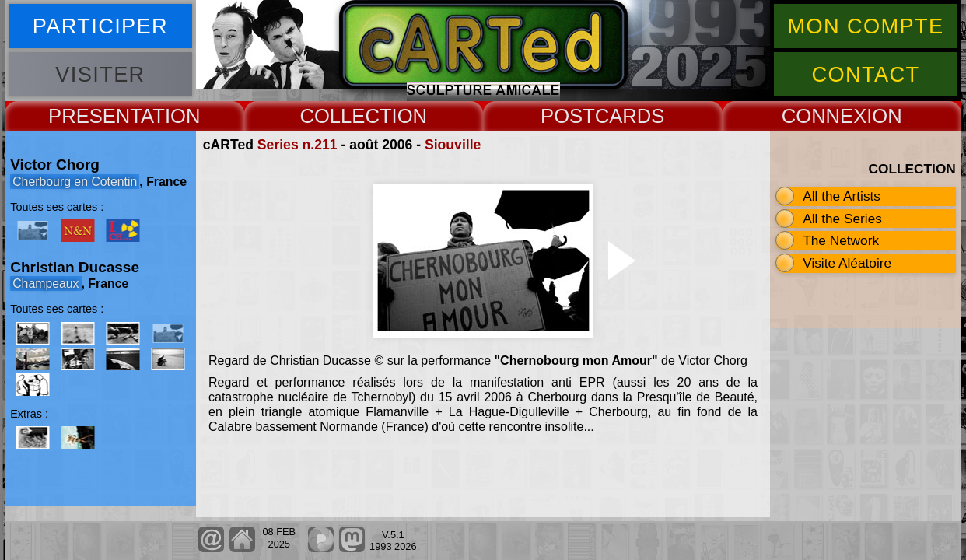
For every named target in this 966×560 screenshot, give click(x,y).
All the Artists (842, 196)
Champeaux (45, 283)
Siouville (453, 145)
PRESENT (94, 116)
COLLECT (345, 116)
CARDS (630, 116)
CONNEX (824, 116)
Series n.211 (297, 145)
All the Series (842, 219)
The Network (841, 240)
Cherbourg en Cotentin (75, 182)
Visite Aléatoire (847, 263)
